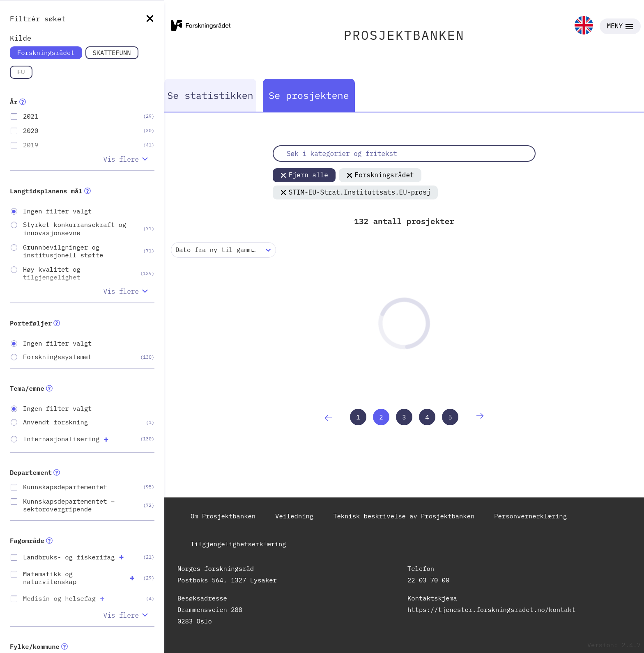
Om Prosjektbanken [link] (223, 516)
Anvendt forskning (55, 422)
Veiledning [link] (294, 516)
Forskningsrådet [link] (46, 53)
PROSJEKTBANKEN (404, 35)
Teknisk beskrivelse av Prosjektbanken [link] (404, 516)
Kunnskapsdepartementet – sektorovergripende (69, 505)
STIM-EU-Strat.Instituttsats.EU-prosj (355, 192)
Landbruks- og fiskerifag (69, 557)
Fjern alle (304, 175)
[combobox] (177, 250)
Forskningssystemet (57, 357)
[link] (584, 26)
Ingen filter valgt (57, 211)
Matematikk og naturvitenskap (50, 578)
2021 (31, 116)
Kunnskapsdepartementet (65, 487)
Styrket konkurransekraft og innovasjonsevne (75, 229)
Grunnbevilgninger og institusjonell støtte (63, 251)
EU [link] (21, 72)
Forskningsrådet (380, 175)
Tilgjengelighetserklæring (238, 544)
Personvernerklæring (530, 516)
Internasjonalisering (61, 439)
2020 (31, 131)
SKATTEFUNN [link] (112, 53)
